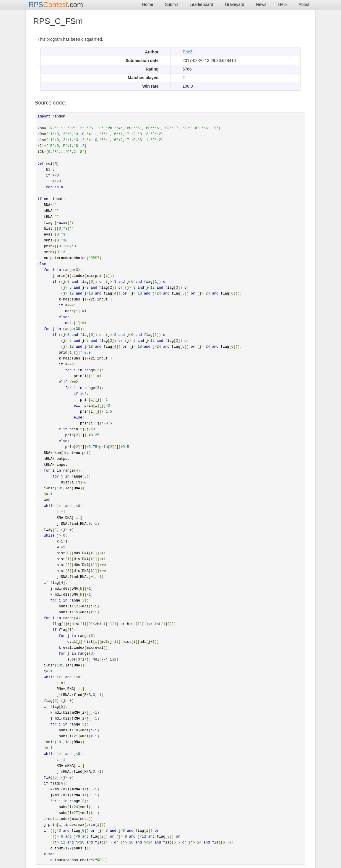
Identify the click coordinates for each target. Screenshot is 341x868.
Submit (171, 4)
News (261, 4)
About (304, 4)
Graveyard (234, 4)
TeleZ (188, 52)
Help (283, 4)
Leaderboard (201, 4)
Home (148, 4)
